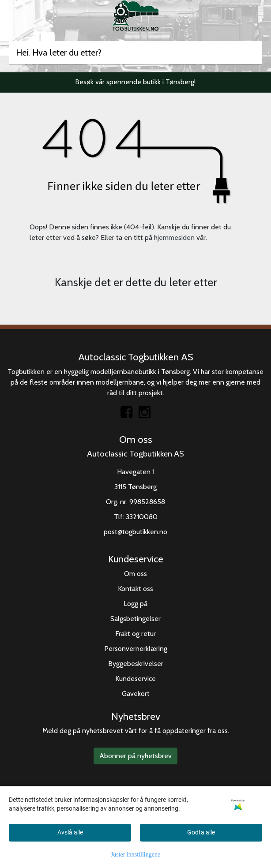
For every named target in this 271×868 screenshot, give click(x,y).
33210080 (142, 517)
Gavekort (136, 694)
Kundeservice (135, 679)
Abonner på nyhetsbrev (135, 756)
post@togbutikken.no (135, 532)
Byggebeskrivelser (136, 664)
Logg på (135, 604)
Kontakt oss (135, 589)
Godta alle (201, 832)
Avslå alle (70, 832)
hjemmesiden (174, 238)
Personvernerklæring (136, 649)
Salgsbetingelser (135, 619)
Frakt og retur (135, 634)
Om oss (135, 574)
